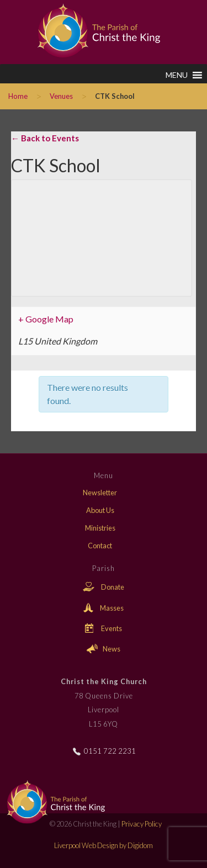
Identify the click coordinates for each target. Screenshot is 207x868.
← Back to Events (45, 138)
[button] (177, 75)
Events (104, 628)
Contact (100, 546)
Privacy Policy (142, 824)
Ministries (100, 528)
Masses (104, 608)
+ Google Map (46, 319)
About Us (100, 510)
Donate (104, 587)
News (104, 649)
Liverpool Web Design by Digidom (104, 845)
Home (18, 96)
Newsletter (100, 493)
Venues (61, 96)
